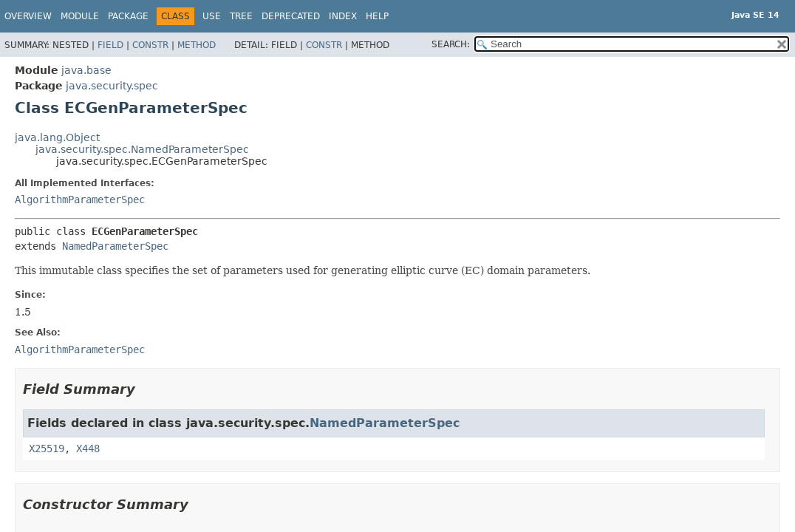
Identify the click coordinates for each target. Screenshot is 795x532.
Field (110, 45)
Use (212, 16)
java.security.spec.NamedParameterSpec (142, 149)
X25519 (47, 449)
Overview (28, 16)
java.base (86, 70)
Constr (150, 45)
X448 (88, 449)
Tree (241, 16)
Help (377, 16)
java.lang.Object (57, 137)
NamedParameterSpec (115, 246)
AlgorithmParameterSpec (80, 199)
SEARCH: (451, 44)
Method (197, 45)
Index (343, 16)
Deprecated (291, 16)
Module (80, 16)
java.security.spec (112, 86)
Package (128, 16)
